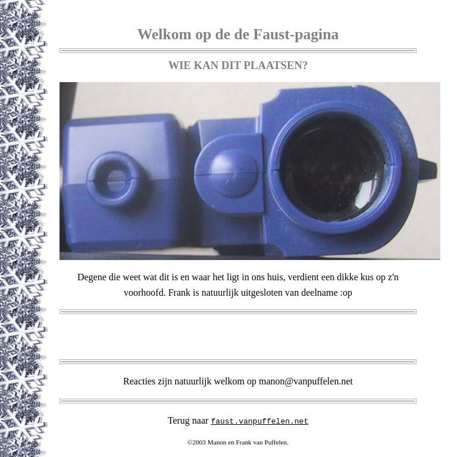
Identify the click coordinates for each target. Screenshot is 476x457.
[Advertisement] (238, 337)
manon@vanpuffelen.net (306, 381)
